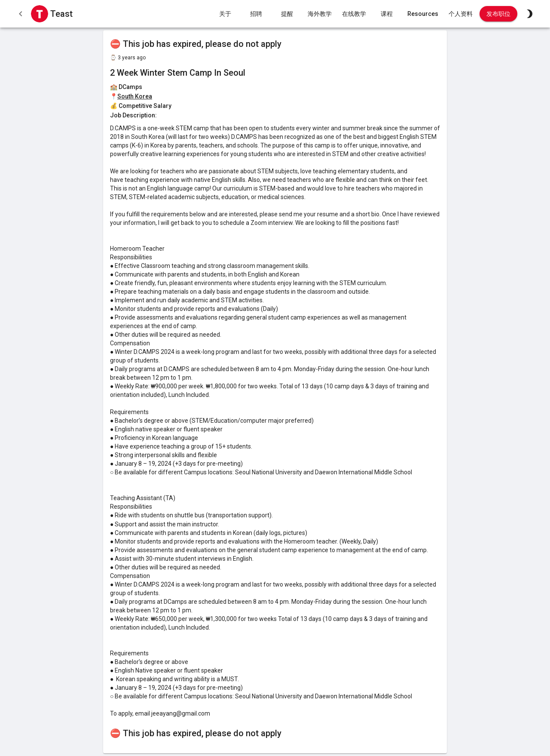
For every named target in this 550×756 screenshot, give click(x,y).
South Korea (135, 96)
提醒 (287, 14)
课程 (387, 14)
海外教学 (320, 14)
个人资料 (461, 14)
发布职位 (498, 14)
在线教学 (354, 14)
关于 (225, 14)
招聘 (256, 14)
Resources (423, 14)
